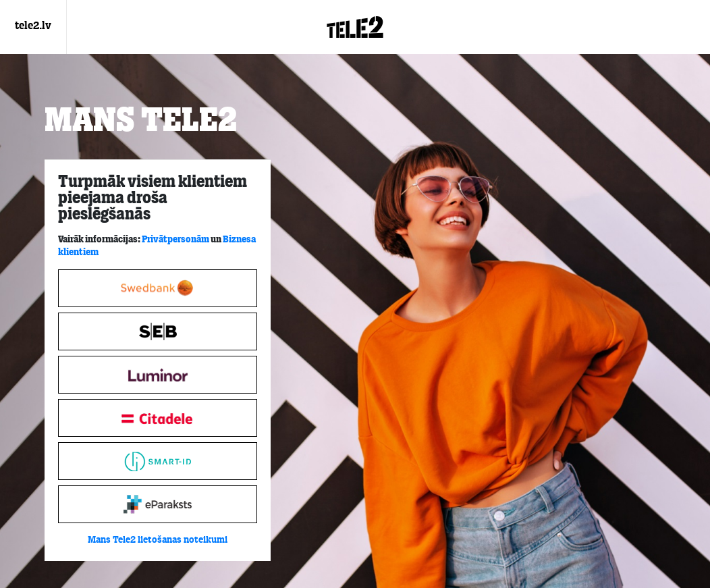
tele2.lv (33, 26)
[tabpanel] (158, 360)
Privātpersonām (175, 239)
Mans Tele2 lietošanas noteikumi (158, 540)
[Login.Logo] (355, 27)
